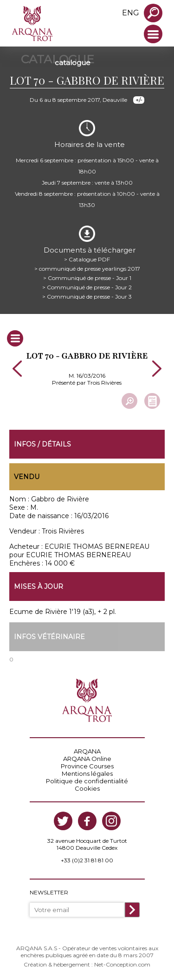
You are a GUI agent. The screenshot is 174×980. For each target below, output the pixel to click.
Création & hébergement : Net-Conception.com (87, 964)
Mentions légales (87, 773)
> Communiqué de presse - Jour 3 (87, 297)
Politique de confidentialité (87, 781)
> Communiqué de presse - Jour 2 (87, 287)
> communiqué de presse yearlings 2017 (87, 269)
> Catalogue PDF (87, 259)
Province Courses (87, 766)
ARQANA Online (87, 759)
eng (131, 13)
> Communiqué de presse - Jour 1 (87, 278)
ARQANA (87, 751)
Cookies (87, 788)
